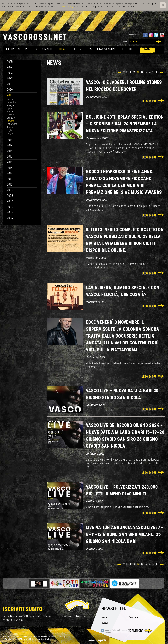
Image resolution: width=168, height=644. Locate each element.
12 (135, 72)
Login (147, 50)
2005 (10, 213)
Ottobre (10, 121)
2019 (10, 95)
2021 (10, 84)
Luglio (10, 130)
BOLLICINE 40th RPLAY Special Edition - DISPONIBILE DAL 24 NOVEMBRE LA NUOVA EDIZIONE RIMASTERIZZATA (125, 124)
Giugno (10, 134)
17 (153, 72)
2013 (10, 168)
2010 (10, 185)
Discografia (43, 49)
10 (127, 72)
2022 (10, 79)
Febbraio (11, 115)
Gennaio (11, 118)
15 (146, 72)
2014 (10, 162)
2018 (10, 140)
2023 (10, 73)
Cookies (53, 637)
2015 (10, 157)
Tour (78, 49)
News (63, 49)
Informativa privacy (39, 637)
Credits (25, 637)
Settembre (12, 124)
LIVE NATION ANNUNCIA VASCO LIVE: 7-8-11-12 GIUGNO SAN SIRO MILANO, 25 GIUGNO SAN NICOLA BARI (125, 535)
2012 (10, 174)
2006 (10, 207)
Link (125, 42)
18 (157, 72)
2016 (10, 151)
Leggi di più (149, 101)
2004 (10, 218)
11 (131, 72)
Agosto (10, 127)
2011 (9, 179)
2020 (10, 90)
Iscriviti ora (136, 631)
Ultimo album (17, 49)
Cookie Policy (67, 7)
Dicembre (11, 99)
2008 (10, 196)
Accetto (116, 632)
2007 (10, 202)
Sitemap (62, 637)
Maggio (10, 105)
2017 (10, 146)
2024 (10, 68)
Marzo (10, 112)
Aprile (10, 109)
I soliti (127, 49)
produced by (97, 640)
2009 (10, 190)
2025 (10, 62)
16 (150, 72)
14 (142, 72)
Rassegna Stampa (102, 49)
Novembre (12, 102)
